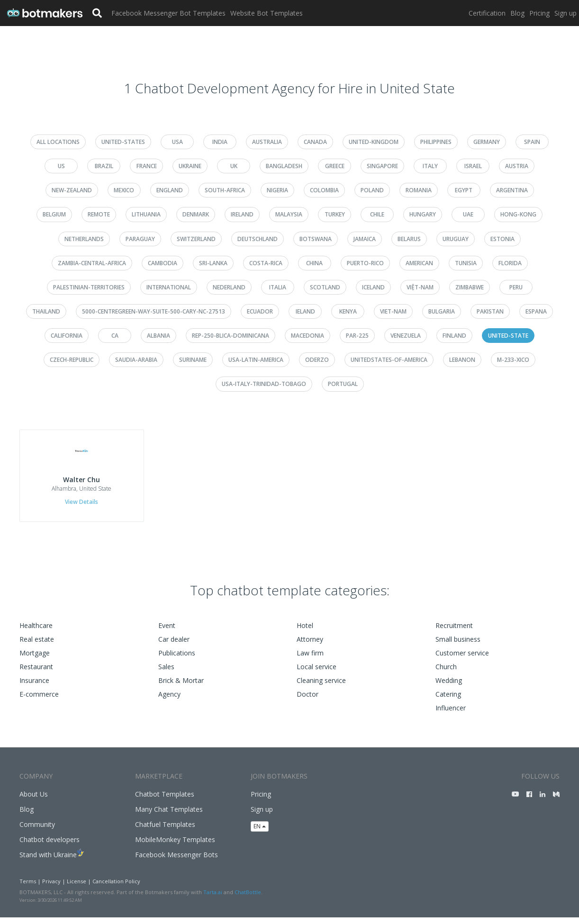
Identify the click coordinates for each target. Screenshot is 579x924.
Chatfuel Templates (165, 831)
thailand (46, 311)
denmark (196, 214)
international (169, 287)
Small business (458, 646)
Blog (517, 13)
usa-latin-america (256, 360)
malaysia (289, 214)
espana (536, 311)
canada (315, 142)
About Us (34, 801)
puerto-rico (365, 263)
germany (487, 142)
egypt (464, 190)
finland (454, 336)
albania (158, 336)
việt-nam (420, 287)
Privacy (51, 888)
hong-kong (518, 214)
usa (177, 142)
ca (115, 336)
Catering (448, 701)
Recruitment (454, 632)
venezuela (406, 336)
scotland (325, 287)
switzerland (196, 239)
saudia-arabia (136, 360)
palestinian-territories (89, 287)
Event (167, 632)
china (314, 263)
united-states (123, 142)
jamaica (365, 239)
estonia (502, 239)
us (61, 166)
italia (278, 287)
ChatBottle (248, 899)
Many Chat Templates (169, 816)
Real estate (37, 646)
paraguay (140, 239)
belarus (409, 239)
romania (419, 190)
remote (99, 214)
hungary (423, 214)
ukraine (190, 166)
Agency (169, 701)
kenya (348, 311)
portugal (343, 384)
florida (510, 263)
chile (377, 214)
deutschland (258, 239)
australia (267, 142)
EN (260, 833)
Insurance (34, 687)
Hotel (305, 632)
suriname (193, 360)
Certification (487, 13)
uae (468, 214)
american (419, 263)
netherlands (84, 239)
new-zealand (72, 190)
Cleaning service (321, 687)
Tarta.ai (213, 899)
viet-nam (393, 311)
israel (473, 166)
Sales (166, 674)
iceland (373, 287)
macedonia (308, 336)
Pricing (539, 13)
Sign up (565, 13)
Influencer (451, 715)
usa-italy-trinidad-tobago (264, 384)
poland (372, 190)
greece (335, 166)
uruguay (456, 239)
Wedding (449, 687)
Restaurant (36, 674)
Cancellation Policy (116, 888)
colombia (324, 190)
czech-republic (72, 360)
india (220, 142)
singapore (382, 166)
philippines (436, 142)
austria (517, 166)
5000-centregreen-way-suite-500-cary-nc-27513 (154, 311)
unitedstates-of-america (389, 360)
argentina (512, 190)
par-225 (357, 336)
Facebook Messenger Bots (176, 862)
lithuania (146, 214)
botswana (316, 239)
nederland (229, 287)
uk (234, 166)
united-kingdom (374, 142)
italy (430, 166)
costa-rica (266, 263)
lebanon (462, 360)
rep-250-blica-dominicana (231, 336)
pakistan (490, 311)
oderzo (317, 360)
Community (37, 831)
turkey (335, 214)
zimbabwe (470, 287)
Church (446, 674)
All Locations (58, 142)
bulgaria (442, 311)
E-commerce (39, 701)
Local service (317, 674)
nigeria (277, 190)
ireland (242, 214)
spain (532, 142)
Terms (28, 888)
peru (516, 287)
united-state (508, 336)
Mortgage (35, 660)
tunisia (466, 263)
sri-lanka (213, 263)
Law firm (310, 660)
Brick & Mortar (181, 687)
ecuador (260, 311)
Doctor (308, 701)
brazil (104, 166)
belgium (54, 214)
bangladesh (284, 166)
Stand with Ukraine (48, 862)
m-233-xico (513, 360)
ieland (305, 311)
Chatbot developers (50, 847)
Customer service (462, 660)
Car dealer (174, 646)
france (147, 166)
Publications (177, 660)
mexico (124, 190)
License (77, 888)
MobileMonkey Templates (175, 847)
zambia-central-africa (92, 263)
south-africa (225, 190)
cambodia (163, 263)
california (67, 336)
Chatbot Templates (165, 801)
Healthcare (36, 632)
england (170, 190)
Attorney (310, 646)
